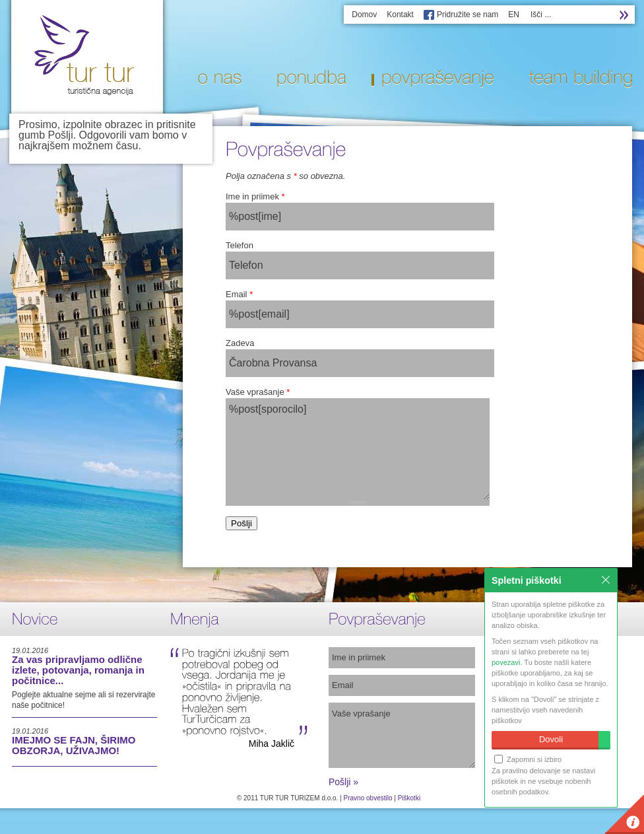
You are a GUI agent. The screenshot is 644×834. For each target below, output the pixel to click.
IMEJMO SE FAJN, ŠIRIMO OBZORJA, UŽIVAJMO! (74, 745)
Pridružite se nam (467, 15)
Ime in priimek (255, 196)
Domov (364, 15)
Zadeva (240, 343)
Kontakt (400, 15)
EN (514, 15)
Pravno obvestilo (368, 798)
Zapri (606, 580)
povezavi (506, 662)
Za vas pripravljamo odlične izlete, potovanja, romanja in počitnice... (78, 670)
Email (239, 294)
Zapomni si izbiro (528, 759)
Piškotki (409, 798)
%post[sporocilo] (358, 449)
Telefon (240, 245)
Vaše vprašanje (258, 392)
